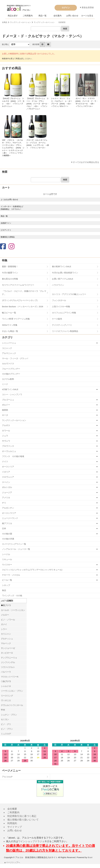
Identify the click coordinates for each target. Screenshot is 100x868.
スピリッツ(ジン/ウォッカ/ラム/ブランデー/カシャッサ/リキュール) (32, 570)
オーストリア (8, 467)
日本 (4, 528)
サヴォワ (6, 441)
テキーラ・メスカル (11, 575)
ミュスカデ (6, 734)
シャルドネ (6, 686)
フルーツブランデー (11, 369)
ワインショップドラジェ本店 (34, 841)
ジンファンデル (8, 662)
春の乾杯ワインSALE (62, 266)
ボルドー (6, 405)
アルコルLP (7, 777)
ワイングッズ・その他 (12, 596)
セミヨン (5, 719)
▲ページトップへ (12, 862)
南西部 (5, 410)
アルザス (6, 425)
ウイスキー (7, 565)
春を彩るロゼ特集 (10, 279)
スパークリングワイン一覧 (14, 544)
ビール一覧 (7, 580)
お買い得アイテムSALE (63, 279)
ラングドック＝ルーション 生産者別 (50, 22)
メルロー (5, 615)
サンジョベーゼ (8, 648)
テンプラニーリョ (9, 658)
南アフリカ (7, 523)
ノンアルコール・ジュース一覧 (16, 549)
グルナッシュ (7, 639)
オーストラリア (9, 513)
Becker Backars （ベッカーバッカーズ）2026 (23, 306)
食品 (4, 590)
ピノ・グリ (6, 724)
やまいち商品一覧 (10, 331)
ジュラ (5, 436)
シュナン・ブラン (9, 715)
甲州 (3, 710)
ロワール (6, 431)
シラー (4, 629)
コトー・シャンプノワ (12, 394)
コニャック (7, 348)
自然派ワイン (6, 223)
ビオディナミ (6, 230)
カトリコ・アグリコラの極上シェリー (69, 294)
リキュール (7, 559)
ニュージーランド (10, 518)
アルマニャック (9, 353)
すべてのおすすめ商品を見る (86, 162)
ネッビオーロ (7, 653)
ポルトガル (7, 487)
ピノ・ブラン (7, 729)
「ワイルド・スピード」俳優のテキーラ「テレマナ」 (24, 293)
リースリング (7, 696)
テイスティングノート (62, 325)
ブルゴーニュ (8, 400)
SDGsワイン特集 (10, 325)
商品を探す (13, 16)
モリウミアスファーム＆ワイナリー (18, 285)
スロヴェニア (8, 477)
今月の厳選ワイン (10, 273)
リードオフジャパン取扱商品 (65, 331)
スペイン (6, 482)
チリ (4, 503)
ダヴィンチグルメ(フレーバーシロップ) (20, 300)
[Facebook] (3, 247)
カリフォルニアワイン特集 (64, 313)
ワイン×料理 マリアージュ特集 (16, 319)
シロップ (6, 585)
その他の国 (7, 534)
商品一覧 (43, 16)
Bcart (90, 857)
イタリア (6, 472)
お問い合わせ (72, 16)
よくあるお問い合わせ (9, 200)
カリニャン (6, 634)
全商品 (5, 22)
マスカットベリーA (10, 677)
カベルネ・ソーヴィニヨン (13, 610)
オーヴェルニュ (9, 451)
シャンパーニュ (9, 343)
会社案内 (57, 16)
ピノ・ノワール (8, 620)
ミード (5, 384)
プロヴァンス (8, 446)
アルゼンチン (8, 508)
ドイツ (5, 462)
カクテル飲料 (8, 379)
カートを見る (87, 16)
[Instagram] (11, 247)
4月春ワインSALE (10, 389)
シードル (6, 554)
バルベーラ (6, 672)
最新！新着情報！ (10, 266)
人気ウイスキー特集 (61, 306)
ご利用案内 (28, 16)
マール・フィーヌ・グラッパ (15, 358)
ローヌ (5, 415)
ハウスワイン (58, 285)
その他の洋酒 (8, 539)
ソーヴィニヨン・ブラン (12, 691)
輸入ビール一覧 (9, 313)
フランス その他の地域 (13, 456)
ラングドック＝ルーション (20, 22)
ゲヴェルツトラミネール (12, 705)
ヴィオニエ (6, 700)
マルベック (6, 643)
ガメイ (4, 624)
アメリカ (6, 498)
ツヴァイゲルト (8, 667)
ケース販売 (57, 319)
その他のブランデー (11, 374)
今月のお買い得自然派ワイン (65, 273)
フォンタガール (59, 300)
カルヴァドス (8, 364)
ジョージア (7, 492)
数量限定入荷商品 (8, 237)
